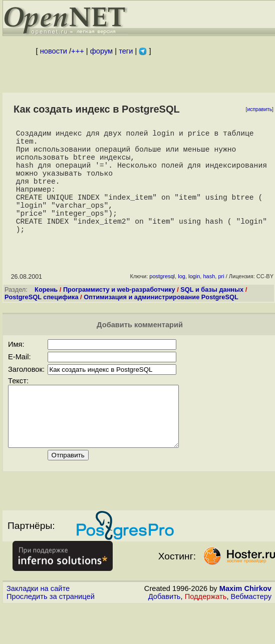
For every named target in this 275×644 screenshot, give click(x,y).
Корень (46, 315)
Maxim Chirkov (245, 626)
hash (209, 302)
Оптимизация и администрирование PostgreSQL (161, 323)
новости (54, 51)
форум (101, 51)
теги (126, 51)
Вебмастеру (251, 634)
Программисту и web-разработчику (119, 315)
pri (221, 302)
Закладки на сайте (38, 626)
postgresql (162, 302)
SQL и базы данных (212, 315)
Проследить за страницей (51, 634)
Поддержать (206, 634)
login (194, 302)
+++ (78, 51)
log (182, 302)
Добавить (165, 634)
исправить (259, 109)
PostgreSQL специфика (42, 323)
